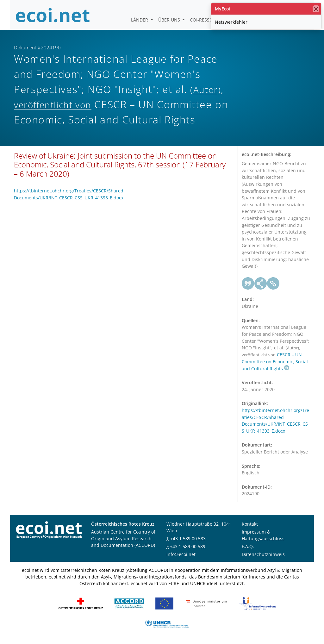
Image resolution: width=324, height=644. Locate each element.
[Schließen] (316, 9)
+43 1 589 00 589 (188, 546)
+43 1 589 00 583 (188, 538)
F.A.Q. (248, 546)
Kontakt (250, 524)
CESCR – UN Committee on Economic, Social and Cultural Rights (275, 362)
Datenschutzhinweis (263, 554)
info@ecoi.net (181, 554)
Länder (140, 20)
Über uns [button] (170, 20)
